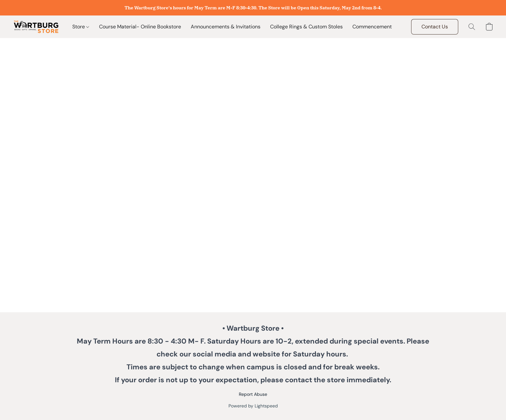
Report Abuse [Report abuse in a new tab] (253, 394)
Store (81, 27)
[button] (36, 27)
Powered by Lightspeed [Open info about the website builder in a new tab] (253, 406)
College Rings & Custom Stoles (306, 27)
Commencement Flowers (382, 27)
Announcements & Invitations (226, 27)
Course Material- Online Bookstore (140, 27)
